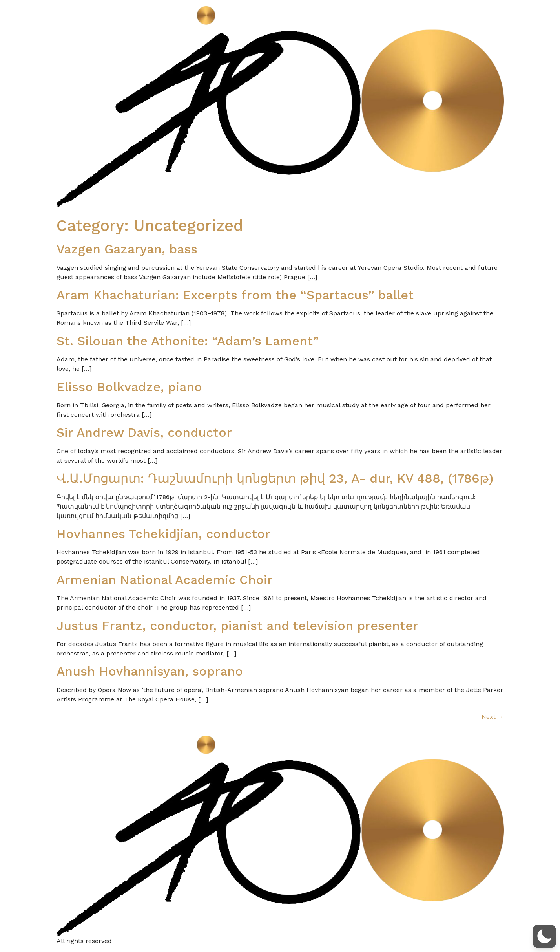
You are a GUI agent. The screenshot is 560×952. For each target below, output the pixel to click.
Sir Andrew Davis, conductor (144, 432)
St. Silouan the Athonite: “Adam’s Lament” (188, 341)
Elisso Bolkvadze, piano (129, 387)
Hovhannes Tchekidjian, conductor (163, 534)
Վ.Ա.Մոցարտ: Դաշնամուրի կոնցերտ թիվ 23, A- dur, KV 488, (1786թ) (275, 478)
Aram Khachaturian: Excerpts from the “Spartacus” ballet (235, 295)
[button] (544, 936)
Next (493, 717)
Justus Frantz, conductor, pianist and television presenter (237, 626)
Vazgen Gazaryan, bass (127, 249)
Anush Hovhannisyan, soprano (150, 671)
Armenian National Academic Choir (165, 580)
